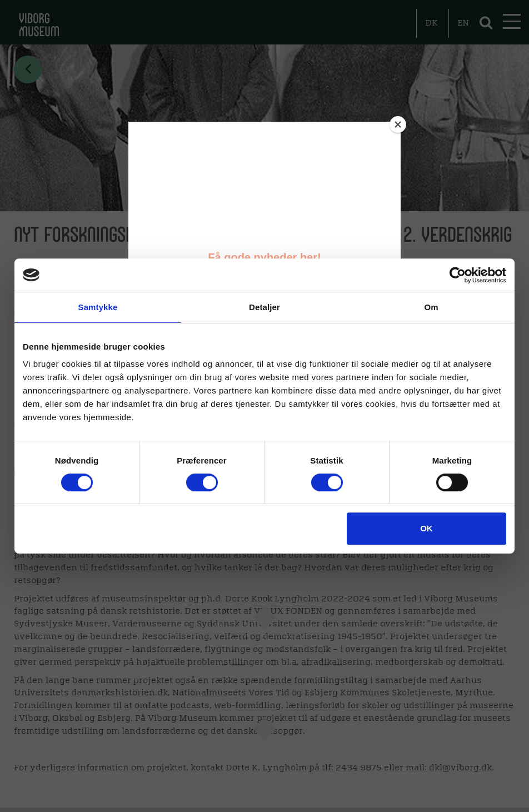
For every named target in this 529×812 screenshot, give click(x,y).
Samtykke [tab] (98, 307)
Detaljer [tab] (264, 307)
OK (426, 528)
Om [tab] (431, 307)
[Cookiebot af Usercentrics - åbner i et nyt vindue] (458, 275)
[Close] (398, 124)
